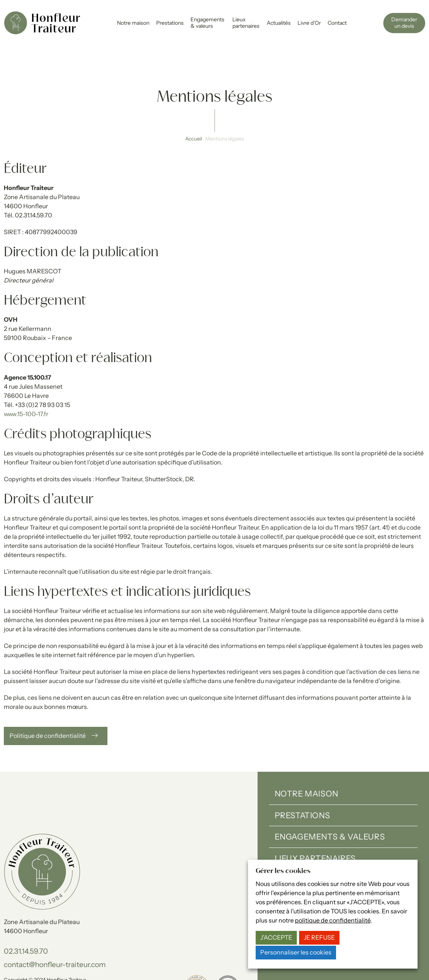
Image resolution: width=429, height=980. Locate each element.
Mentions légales (23, 957)
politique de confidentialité (333, 920)
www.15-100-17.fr (26, 383)
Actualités (279, 23)
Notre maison (133, 23)
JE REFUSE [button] (319, 938)
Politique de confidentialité (78, 957)
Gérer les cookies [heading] (283, 871)
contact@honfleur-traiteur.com (55, 934)
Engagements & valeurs (207, 23)
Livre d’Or (309, 23)
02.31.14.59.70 (26, 921)
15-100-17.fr (100, 965)
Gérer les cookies (134, 957)
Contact (337, 23)
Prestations (170, 23)
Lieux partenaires (246, 23)
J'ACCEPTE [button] (276, 938)
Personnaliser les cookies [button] (296, 952)
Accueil (194, 108)
